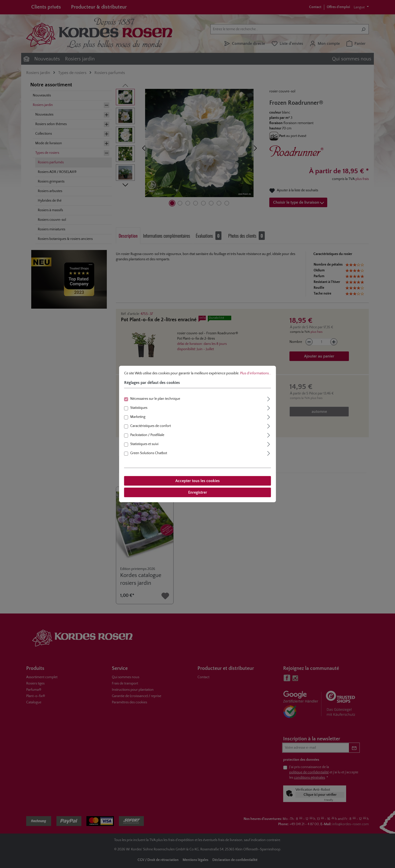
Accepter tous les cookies (197, 481)
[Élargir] (269, 398)
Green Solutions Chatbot (149, 453)
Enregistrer (198, 492)
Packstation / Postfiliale (147, 435)
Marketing (138, 417)
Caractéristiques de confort (151, 426)
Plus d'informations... (256, 373)
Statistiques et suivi (144, 444)
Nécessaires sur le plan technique (155, 399)
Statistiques (139, 408)
